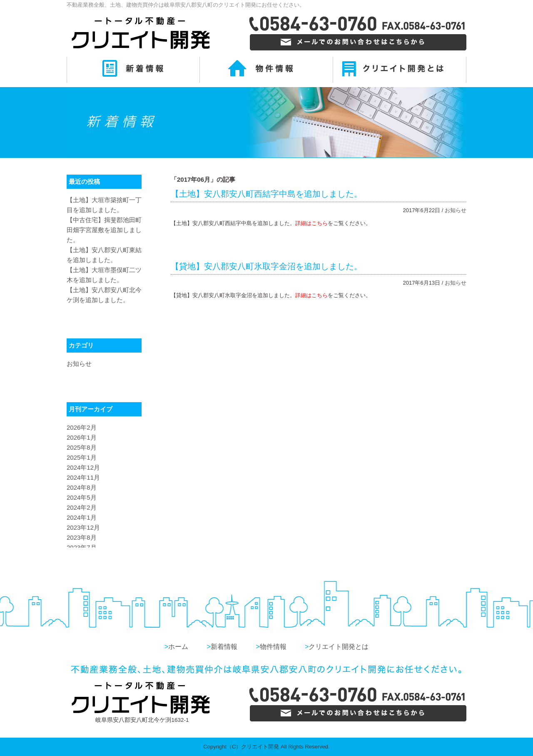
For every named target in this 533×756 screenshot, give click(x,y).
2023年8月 (82, 537)
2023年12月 (83, 527)
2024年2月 (82, 507)
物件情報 (271, 647)
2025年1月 (82, 457)
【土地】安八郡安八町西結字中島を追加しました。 (266, 194)
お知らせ (456, 210)
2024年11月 (83, 477)
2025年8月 (82, 447)
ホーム (176, 647)
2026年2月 (82, 427)
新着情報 (222, 647)
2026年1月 (82, 437)
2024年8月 (82, 487)
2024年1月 (82, 517)
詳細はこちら (311, 223)
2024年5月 (82, 497)
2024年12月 (83, 467)
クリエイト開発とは (337, 647)
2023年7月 (82, 547)
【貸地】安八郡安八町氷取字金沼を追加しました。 (266, 266)
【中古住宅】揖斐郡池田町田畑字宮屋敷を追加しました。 (104, 230)
